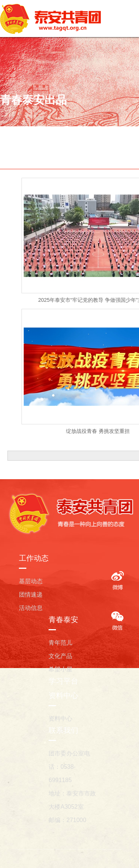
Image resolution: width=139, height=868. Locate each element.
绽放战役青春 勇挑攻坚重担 (98, 431)
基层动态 (31, 581)
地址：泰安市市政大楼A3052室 (72, 800)
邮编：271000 (67, 820)
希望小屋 (60, 669)
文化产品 (60, 656)
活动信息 (31, 608)
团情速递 (31, 595)
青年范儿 (60, 643)
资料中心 (63, 695)
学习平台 (63, 681)
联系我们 (63, 730)
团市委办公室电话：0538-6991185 (69, 767)
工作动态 (34, 558)
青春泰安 (63, 620)
